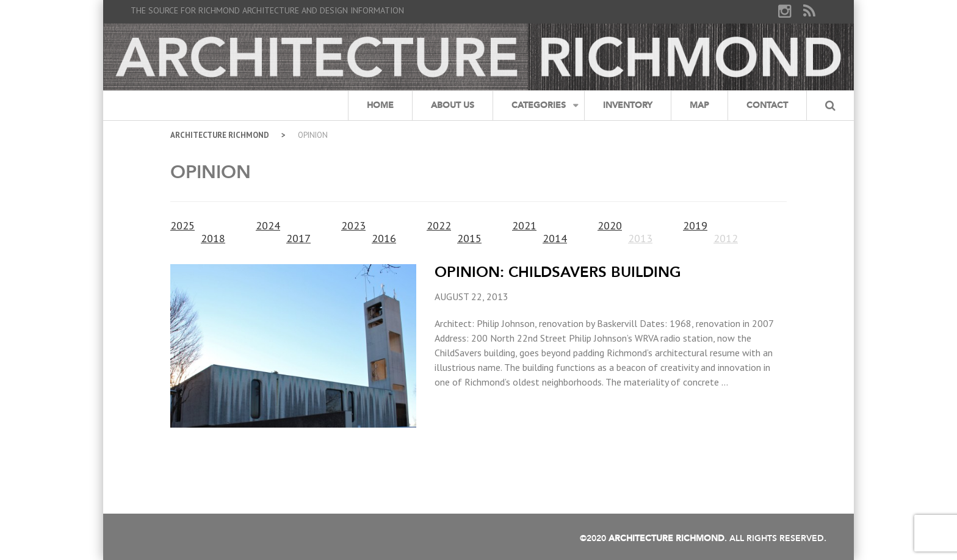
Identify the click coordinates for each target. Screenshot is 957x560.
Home (380, 105)
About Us (453, 105)
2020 (610, 225)
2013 (640, 238)
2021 (524, 225)
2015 (469, 238)
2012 (726, 238)
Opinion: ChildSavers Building (558, 272)
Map (699, 105)
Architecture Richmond (220, 135)
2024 (268, 225)
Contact (767, 105)
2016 (384, 238)
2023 (353, 225)
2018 (213, 238)
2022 (439, 225)
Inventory (628, 105)
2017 (298, 238)
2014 (555, 238)
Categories (539, 105)
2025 (182, 225)
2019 (695, 225)
